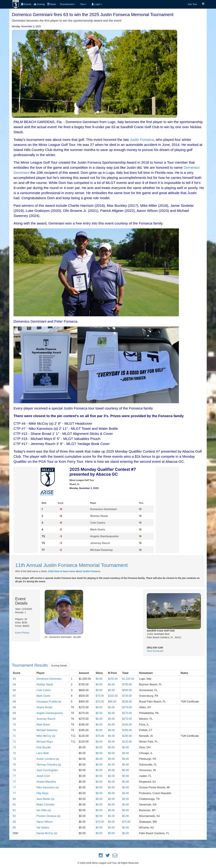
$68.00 (112, 702)
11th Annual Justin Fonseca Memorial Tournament (71, 565)
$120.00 (127, 742)
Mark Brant (43, 725)
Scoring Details (59, 666)
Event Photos (22, 633)
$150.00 (113, 696)
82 (14, 816)
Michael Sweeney (47, 730)
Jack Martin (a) (45, 799)
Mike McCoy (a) (46, 736)
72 (14, 747)
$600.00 (127, 690)
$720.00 (127, 696)
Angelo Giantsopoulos (50, 713)
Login (97, 4)
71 (14, 736)
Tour (83, 4)
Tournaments (67, 4)
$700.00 (127, 684)
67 (14, 696)
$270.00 (127, 707)
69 (14, 707)
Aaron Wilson (44, 822)
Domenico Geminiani (49, 679)
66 (14, 690)
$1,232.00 (128, 679)
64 (14, 684)
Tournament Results (30, 665)
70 (14, 725)
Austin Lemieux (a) (48, 759)
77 (14, 776)
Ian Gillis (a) (44, 810)
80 (14, 799)
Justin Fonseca (142, 140)
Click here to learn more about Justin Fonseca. (74, 571)
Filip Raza (42, 793)
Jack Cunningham (47, 770)
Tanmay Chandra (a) (49, 765)
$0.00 (99, 679)
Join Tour (192, 4)
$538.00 (127, 702)
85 (14, 828)
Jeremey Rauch (46, 719)
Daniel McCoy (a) (47, 833)
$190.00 (127, 736)
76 (14, 770)
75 (14, 765)
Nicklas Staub (45, 684)
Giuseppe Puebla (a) (49, 702)
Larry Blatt (43, 753)
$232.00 (113, 679)
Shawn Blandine (46, 782)
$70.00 (100, 696)
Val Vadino (43, 828)
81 (14, 805)
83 (14, 822)
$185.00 (127, 725)
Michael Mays (45, 742)
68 (14, 702)
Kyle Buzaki (44, 747)
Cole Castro (44, 690)
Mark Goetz (43, 696)
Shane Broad (44, 707)
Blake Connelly (45, 805)
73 (14, 759)
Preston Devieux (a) (48, 816)
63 (14, 679)
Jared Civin (43, 776)
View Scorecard (155, 651)
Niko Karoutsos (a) (48, 787)
